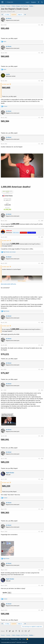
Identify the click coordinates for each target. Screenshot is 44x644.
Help (20, 639)
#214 (42, 459)
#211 (42, 369)
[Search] (42, 2)
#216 (42, 509)
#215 (42, 479)
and (9, 252)
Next (20, 15)
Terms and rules (5, 639)
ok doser (4, 12)
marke (8, 74)
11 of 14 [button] (14, 15)
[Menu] (2, 2)
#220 (42, 610)
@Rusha (13, 284)
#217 (42, 532)
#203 (42, 81)
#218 (42, 570)
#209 (42, 323)
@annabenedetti (6, 284)
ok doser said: (6, 84)
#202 (42, 53)
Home (24, 639)
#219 (42, 585)
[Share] (39, 25)
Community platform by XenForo (14, 642)
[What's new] (38, 2)
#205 (42, 144)
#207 (42, 237)
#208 (42, 263)
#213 (42, 436)
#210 (42, 345)
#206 (42, 221)
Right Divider (10, 473)
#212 (42, 390)
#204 (42, 118)
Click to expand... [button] (22, 281)
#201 (42, 25)
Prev (7, 15)
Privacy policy (14, 639)
